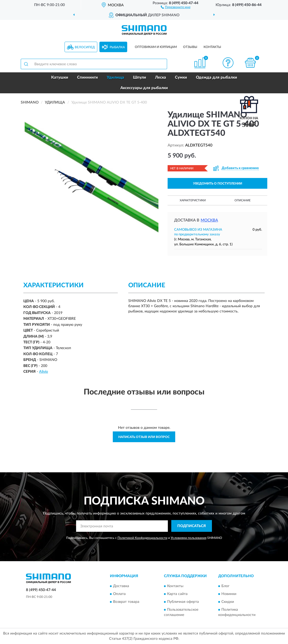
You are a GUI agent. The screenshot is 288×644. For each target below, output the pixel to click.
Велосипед (85, 47)
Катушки (60, 77)
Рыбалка (117, 47)
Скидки (228, 602)
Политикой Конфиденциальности (142, 538)
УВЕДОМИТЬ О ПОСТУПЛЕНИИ (218, 183)
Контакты (212, 47)
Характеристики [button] (193, 200)
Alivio (44, 372)
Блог (225, 586)
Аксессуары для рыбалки (144, 88)
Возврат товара (126, 602)
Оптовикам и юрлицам (156, 47)
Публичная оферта (183, 602)
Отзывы (190, 47)
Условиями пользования (189, 538)
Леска (161, 77)
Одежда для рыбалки (217, 77)
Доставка (121, 586)
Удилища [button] (115, 77)
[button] (176, 7)
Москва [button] (209, 220)
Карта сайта (177, 594)
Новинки (229, 594)
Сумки (181, 77)
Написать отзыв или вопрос (144, 437)
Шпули (140, 77)
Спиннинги (87, 77)
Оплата (119, 594)
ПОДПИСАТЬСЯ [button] (192, 526)
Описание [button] (242, 200)
